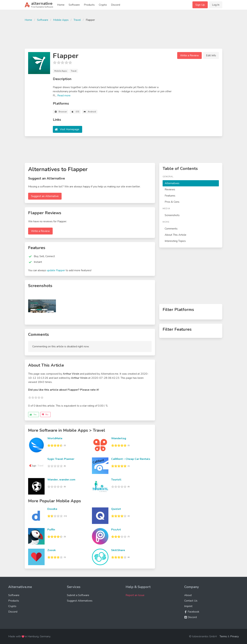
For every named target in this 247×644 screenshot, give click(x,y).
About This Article (175, 235)
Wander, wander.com (61, 480)
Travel (77, 20)
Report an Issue (135, 595)
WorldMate (55, 438)
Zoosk (52, 550)
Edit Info (211, 55)
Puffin (51, 530)
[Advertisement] (123, 35)
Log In (216, 5)
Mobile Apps (61, 20)
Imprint (188, 606)
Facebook (192, 612)
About (188, 595)
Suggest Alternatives (80, 601)
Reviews (170, 189)
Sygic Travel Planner (61, 459)
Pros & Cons (172, 202)
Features (170, 196)
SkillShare (118, 550)
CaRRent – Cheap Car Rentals (131, 459)
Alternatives (172, 183)
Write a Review (189, 55)
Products (89, 5)
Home (61, 5)
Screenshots (172, 215)
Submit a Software (78, 595)
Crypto (103, 5)
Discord (116, 5)
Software (74, 5)
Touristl (116, 480)
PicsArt (116, 530)
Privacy (234, 636)
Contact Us (191, 601)
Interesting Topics (175, 241)
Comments (171, 229)
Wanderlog (119, 438)
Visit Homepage (70, 129)
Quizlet (116, 509)
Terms (223, 636)
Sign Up (200, 5)
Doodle (52, 509)
